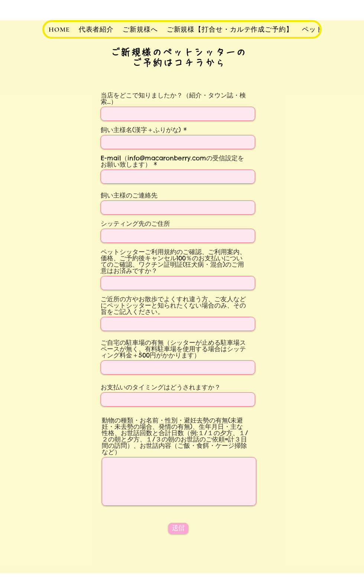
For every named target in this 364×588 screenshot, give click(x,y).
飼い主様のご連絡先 (129, 195)
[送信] (178, 528)
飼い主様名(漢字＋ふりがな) (141, 130)
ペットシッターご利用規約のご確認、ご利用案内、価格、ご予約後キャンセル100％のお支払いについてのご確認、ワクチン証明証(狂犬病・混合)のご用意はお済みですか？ (173, 261)
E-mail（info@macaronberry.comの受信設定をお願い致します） (172, 161)
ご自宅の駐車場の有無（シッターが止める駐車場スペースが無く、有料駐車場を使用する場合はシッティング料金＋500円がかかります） (173, 349)
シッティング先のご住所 (135, 224)
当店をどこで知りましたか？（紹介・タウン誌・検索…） (173, 99)
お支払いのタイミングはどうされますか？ (161, 387)
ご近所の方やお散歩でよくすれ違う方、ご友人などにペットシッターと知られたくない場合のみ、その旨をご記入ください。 (173, 306)
